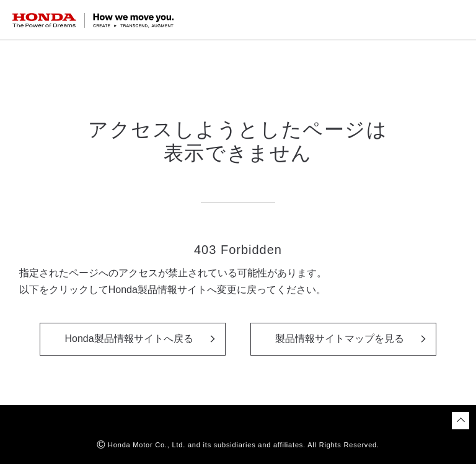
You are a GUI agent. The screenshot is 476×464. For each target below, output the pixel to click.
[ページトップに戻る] (461, 421)
